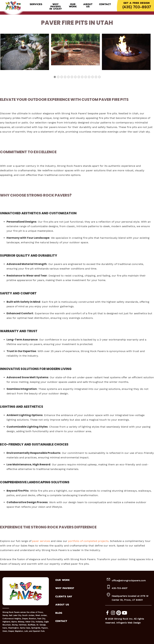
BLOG (59, 613)
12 (92, 78)
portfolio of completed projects (88, 541)
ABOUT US (62, 605)
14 (99, 78)
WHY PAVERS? (65, 588)
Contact (105, 4)
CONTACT (61, 621)
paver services (41, 541)
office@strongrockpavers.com (129, 580)
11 (89, 78)
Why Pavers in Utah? (56, 7)
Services (36, 4)
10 (85, 78)
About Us (88, 6)
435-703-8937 (120, 588)
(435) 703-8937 (137, 7)
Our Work (73, 6)
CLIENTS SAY (64, 597)
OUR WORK (63, 580)
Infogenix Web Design (129, 623)
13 (96, 78)
